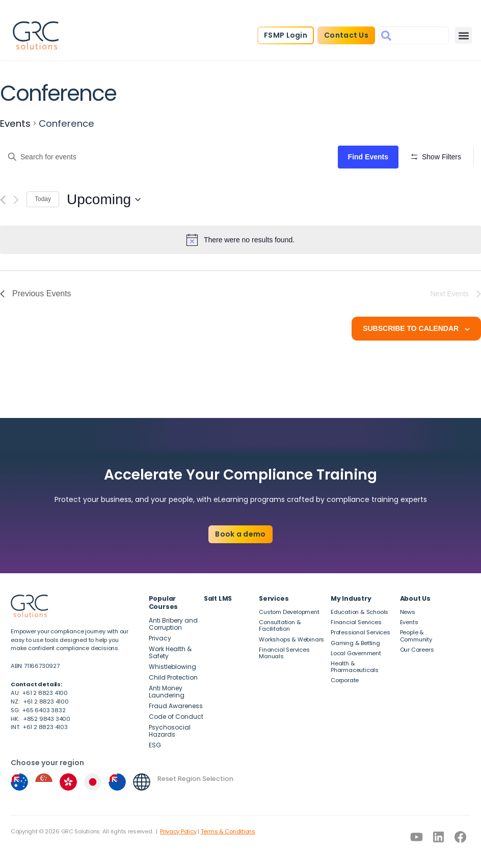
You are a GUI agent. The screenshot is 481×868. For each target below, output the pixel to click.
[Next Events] (16, 242)
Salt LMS (218, 598)
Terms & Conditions (228, 831)
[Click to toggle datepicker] (104, 242)
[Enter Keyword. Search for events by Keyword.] (170, 157)
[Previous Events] (3, 242)
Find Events (371, 157)
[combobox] (414, 35)
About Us (415, 598)
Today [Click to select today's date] (43, 242)
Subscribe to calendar (411, 371)
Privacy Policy (178, 831)
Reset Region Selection (195, 779)
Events (15, 123)
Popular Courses (164, 603)
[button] (463, 35)
